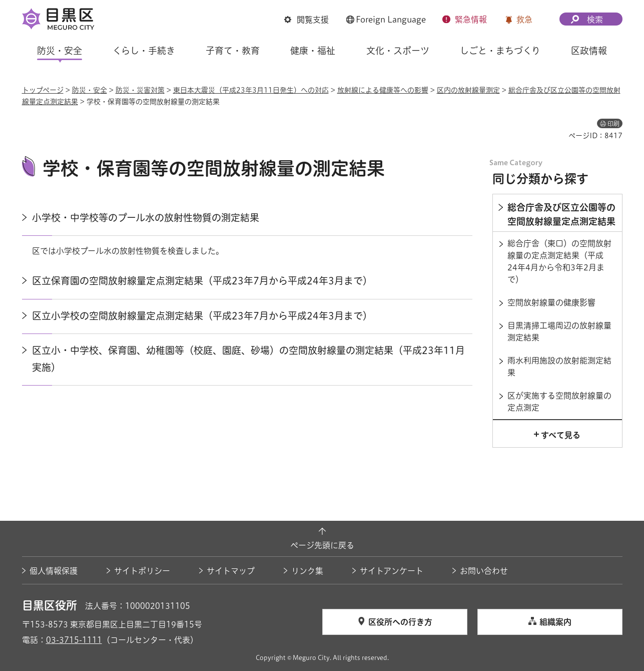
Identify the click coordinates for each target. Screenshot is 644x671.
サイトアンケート (392, 571)
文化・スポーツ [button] (398, 51)
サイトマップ (231, 571)
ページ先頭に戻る (322, 545)
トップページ (43, 90)
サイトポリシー (142, 571)
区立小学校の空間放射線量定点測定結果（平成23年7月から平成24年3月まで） (202, 316)
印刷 (613, 124)
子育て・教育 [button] (233, 51)
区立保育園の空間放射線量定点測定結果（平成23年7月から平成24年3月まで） (202, 281)
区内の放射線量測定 (468, 90)
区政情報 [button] (589, 51)
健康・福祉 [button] (313, 51)
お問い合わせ (484, 571)
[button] (306, 20)
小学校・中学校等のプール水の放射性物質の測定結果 (146, 218)
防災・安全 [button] (60, 51)
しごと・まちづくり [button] (500, 51)
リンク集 (307, 571)
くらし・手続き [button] (144, 51)
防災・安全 (90, 90)
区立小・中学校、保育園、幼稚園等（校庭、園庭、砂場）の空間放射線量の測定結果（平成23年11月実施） (248, 359)
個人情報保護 (54, 571)
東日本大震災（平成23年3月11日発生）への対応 (251, 90)
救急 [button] (524, 20)
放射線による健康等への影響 (383, 90)
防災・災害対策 (140, 90)
